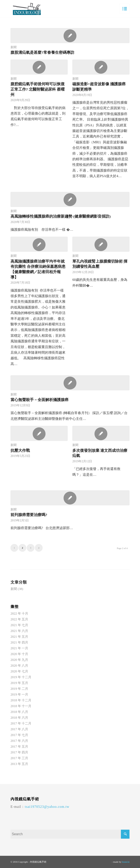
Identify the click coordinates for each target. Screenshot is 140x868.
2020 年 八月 (19, 666)
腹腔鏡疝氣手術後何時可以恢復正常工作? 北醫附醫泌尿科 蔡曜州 (38, 89)
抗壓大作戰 (20, 450)
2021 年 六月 (19, 631)
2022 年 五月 (19, 619)
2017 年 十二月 (21, 723)
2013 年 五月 (19, 764)
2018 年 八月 (19, 712)
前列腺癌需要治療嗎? (29, 515)
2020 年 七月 (19, 671)
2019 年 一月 (19, 694)
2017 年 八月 (19, 729)
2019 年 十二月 (21, 677)
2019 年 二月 (19, 689)
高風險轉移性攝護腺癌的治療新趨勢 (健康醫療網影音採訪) (61, 216)
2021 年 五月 (19, 637)
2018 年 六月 (19, 718)
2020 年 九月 (19, 660)
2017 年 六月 (19, 741)
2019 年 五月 (19, 683)
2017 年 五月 (19, 747)
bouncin (126, 862)
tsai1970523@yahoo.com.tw (47, 807)
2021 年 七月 (19, 625)
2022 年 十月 (19, 614)
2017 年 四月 (19, 752)
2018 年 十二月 (21, 700)
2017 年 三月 (19, 758)
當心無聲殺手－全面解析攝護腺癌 (40, 400)
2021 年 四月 (19, 642)
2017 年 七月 (19, 735)
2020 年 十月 (19, 654)
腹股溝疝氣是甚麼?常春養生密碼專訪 (42, 52)
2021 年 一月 (19, 648)
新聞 (14, 47)
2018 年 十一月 (21, 706)
